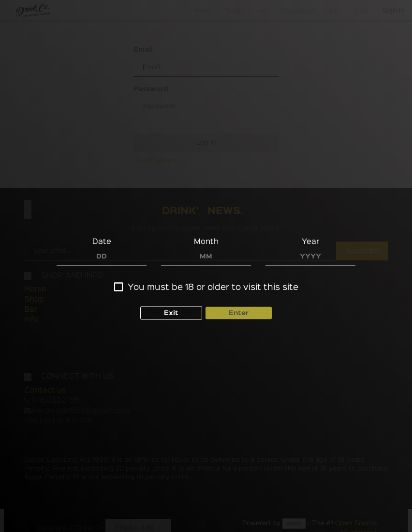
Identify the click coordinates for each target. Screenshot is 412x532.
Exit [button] (171, 311)
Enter (239, 311)
